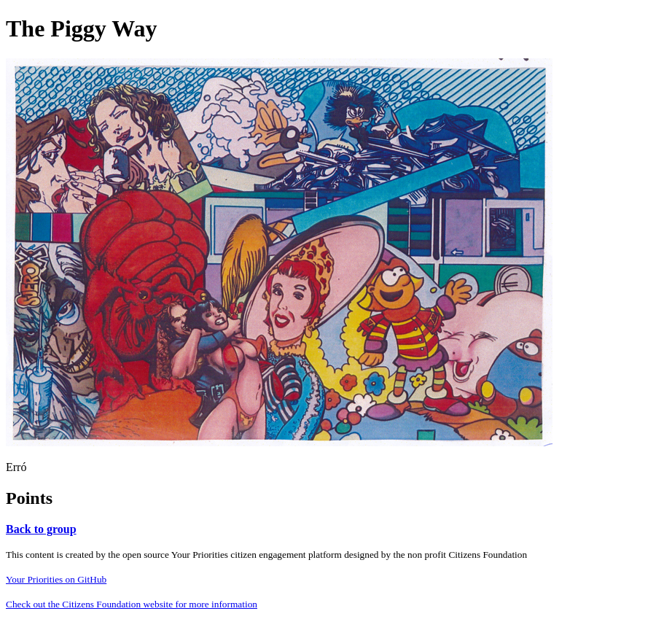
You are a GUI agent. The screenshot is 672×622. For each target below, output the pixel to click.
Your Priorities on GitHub (56, 579)
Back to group (41, 529)
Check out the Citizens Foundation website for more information (132, 604)
